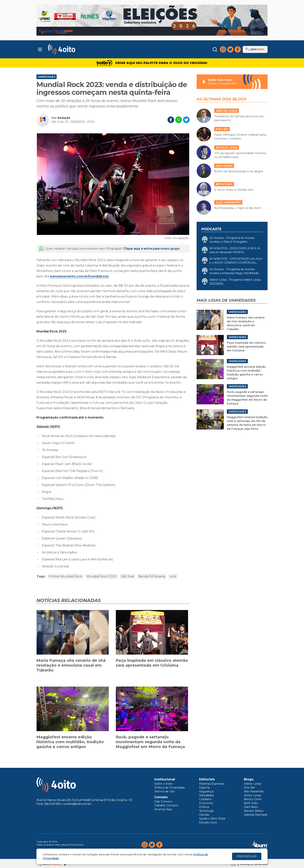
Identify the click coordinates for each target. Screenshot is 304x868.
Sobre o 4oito (163, 784)
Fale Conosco (163, 802)
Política (204, 807)
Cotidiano (206, 799)
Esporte (204, 788)
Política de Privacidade (170, 788)
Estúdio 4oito (208, 822)
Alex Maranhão (254, 791)
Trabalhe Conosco (166, 805)
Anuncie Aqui (163, 809)
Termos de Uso (165, 791)
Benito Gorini (253, 799)
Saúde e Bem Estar (212, 819)
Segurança (206, 791)
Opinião (204, 815)
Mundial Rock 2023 (102, 576)
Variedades (47, 77)
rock (173, 576)
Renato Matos (254, 811)
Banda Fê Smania (152, 576)
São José (128, 576)
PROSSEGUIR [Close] (247, 856)
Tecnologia (206, 811)
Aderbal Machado (256, 815)
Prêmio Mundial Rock (65, 576)
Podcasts (211, 229)
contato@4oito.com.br (77, 804)
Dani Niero (251, 807)
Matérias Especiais (212, 784)
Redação (64, 118)
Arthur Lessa (252, 795)
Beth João (251, 803)
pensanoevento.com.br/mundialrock (79, 276)
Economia (206, 803)
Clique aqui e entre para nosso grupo (152, 249)
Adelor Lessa (253, 784)
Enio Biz (249, 788)
